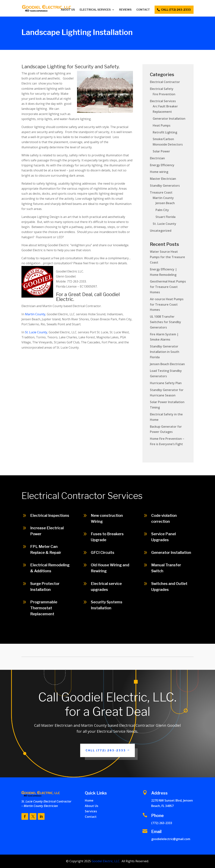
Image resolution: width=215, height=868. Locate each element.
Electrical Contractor (165, 82)
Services (91, 811)
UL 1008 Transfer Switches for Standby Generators (165, 322)
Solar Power (161, 151)
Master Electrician (163, 179)
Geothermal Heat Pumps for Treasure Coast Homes (168, 287)
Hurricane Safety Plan (166, 383)
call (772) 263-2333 (176, 10)
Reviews (125, 10)
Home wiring (159, 172)
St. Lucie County (36, 332)
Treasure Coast (161, 192)
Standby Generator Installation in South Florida (165, 352)
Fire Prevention (164, 94)
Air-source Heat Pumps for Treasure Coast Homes (167, 304)
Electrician (157, 158)
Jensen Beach (165, 203)
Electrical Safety (162, 89)
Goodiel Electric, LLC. (105, 861)
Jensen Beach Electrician (167, 364)
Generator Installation (169, 119)
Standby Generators (165, 186)
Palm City (162, 210)
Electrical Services (95, 10)
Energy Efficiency (162, 165)
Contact (143, 10)
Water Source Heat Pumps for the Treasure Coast (167, 257)
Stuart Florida (165, 217)
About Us (68, 10)
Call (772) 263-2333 (106, 750)
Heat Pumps (162, 125)
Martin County (35, 314)
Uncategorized (161, 231)
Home (89, 800)
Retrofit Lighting (165, 132)
